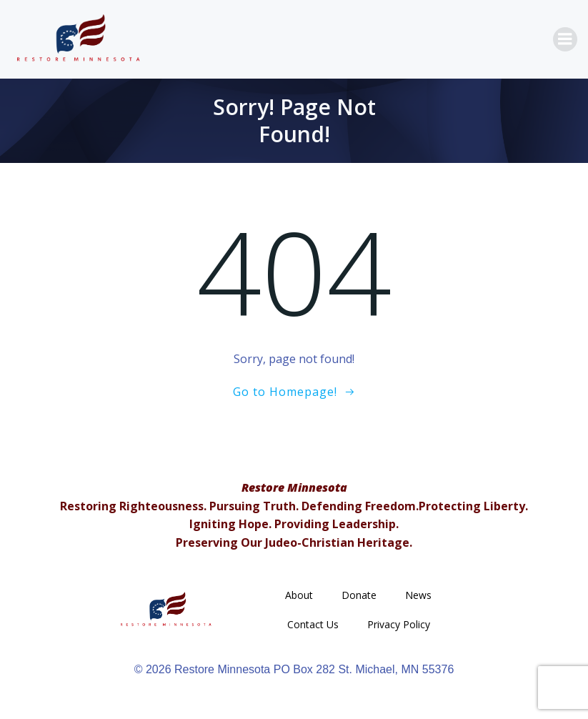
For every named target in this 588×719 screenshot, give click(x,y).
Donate (359, 595)
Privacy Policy (399, 624)
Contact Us (313, 624)
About (299, 595)
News (418, 595)
